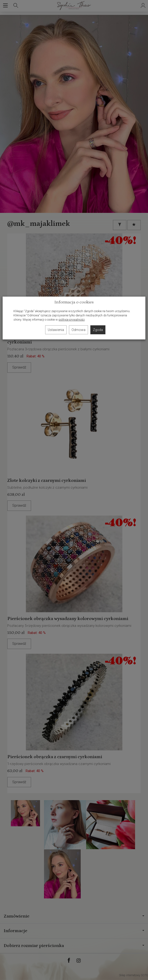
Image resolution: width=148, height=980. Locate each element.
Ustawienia (56, 330)
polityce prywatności (72, 320)
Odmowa (78, 330)
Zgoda (98, 330)
